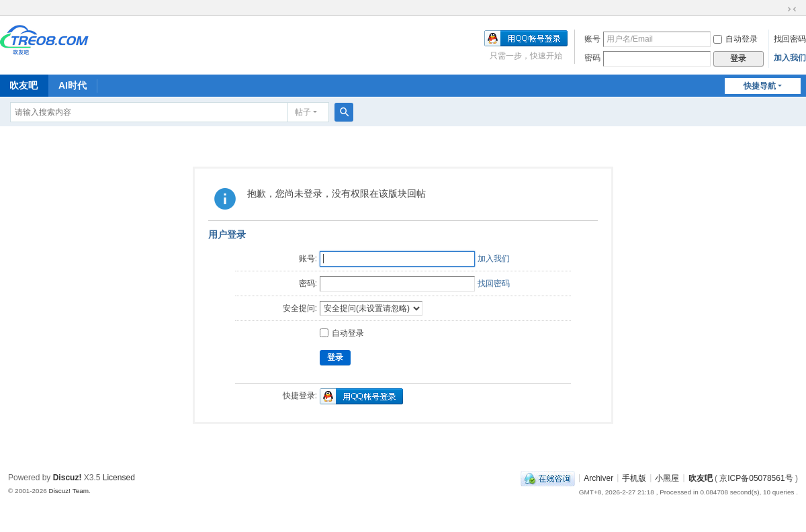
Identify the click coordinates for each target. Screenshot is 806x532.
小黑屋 (667, 478)
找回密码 (790, 39)
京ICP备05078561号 (756, 478)
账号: (308, 259)
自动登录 (735, 39)
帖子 (303, 112)
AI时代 (73, 85)
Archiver (598, 478)
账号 (592, 39)
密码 (592, 58)
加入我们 (790, 58)
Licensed (119, 478)
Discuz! (68, 478)
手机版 (634, 478)
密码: (308, 283)
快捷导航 (760, 86)
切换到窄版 (792, 9)
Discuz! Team (69, 491)
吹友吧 (701, 478)
